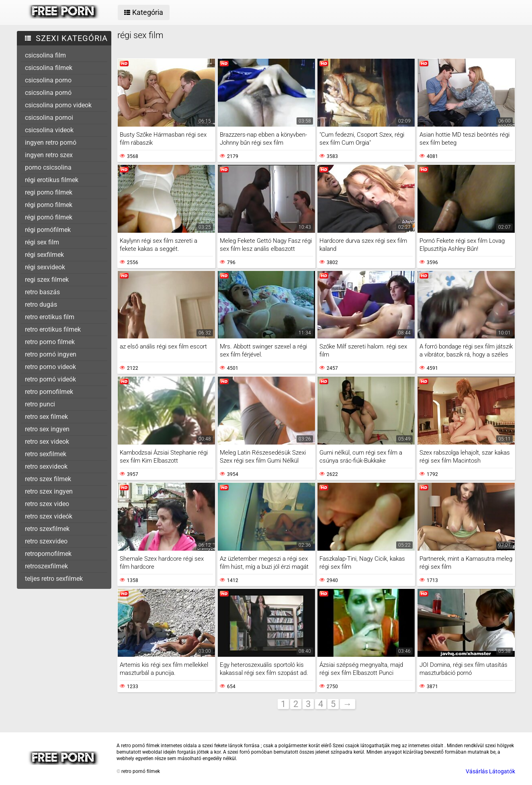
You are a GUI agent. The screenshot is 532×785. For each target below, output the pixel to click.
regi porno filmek (49, 192)
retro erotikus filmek (53, 329)
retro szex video (47, 504)
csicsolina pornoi (49, 118)
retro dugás (41, 304)
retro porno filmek (50, 342)
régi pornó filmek (49, 217)
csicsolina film (45, 55)
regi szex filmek (47, 280)
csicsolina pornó (48, 93)
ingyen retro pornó (51, 142)
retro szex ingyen (49, 491)
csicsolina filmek (49, 68)
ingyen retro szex (49, 155)
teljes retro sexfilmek (54, 579)
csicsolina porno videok (58, 105)
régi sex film (42, 242)
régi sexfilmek (44, 255)
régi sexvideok (45, 267)
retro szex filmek (48, 479)
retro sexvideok (46, 466)
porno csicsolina (48, 167)
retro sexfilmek (46, 454)
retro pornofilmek (49, 392)
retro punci (40, 404)
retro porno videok (50, 367)
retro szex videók (49, 516)
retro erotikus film (50, 317)
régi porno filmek (49, 205)
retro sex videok (47, 442)
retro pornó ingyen (51, 354)
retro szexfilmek (47, 529)
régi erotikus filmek (52, 180)
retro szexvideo (46, 541)
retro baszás (42, 292)
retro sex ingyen (47, 429)
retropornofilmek (48, 554)
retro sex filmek (46, 417)
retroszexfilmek (46, 566)
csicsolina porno (48, 80)
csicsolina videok (49, 130)
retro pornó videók (50, 379)
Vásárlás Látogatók (490, 771)
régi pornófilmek (48, 230)
